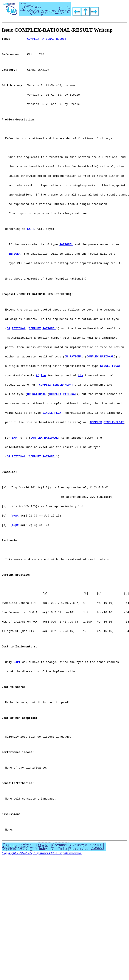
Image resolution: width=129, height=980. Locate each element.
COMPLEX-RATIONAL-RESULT (47, 39)
